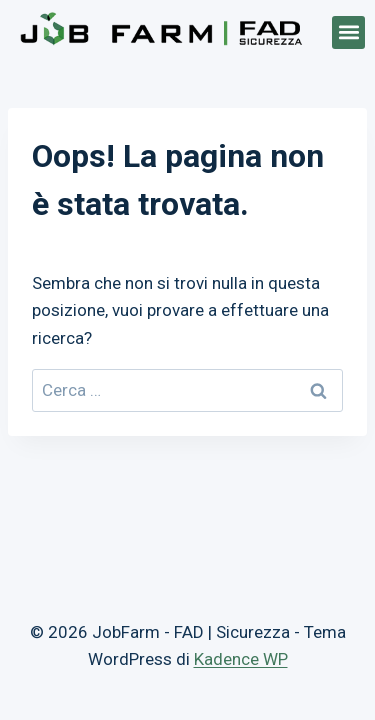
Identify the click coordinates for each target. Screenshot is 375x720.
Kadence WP (241, 659)
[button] (348, 32)
